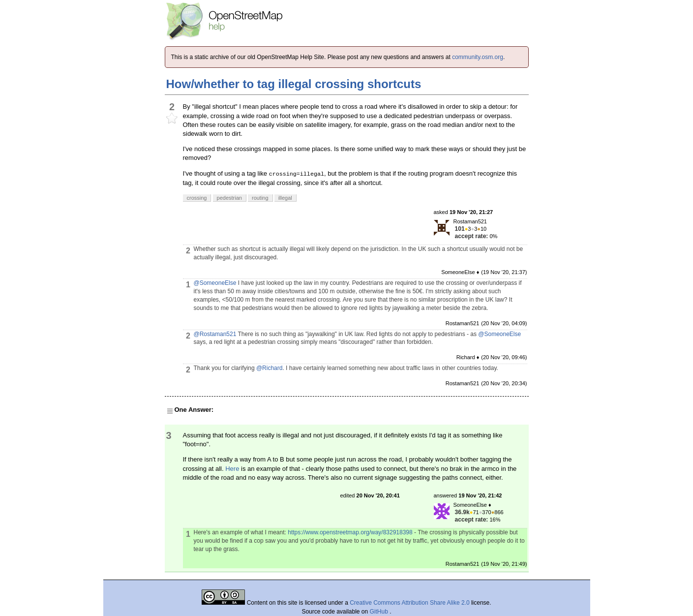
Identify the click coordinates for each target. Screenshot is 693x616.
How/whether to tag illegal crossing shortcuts (294, 84)
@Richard (270, 368)
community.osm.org (478, 57)
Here (232, 469)
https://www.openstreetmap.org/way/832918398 (350, 532)
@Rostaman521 (215, 334)
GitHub (380, 612)
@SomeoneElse (215, 283)
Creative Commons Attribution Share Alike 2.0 (409, 603)
